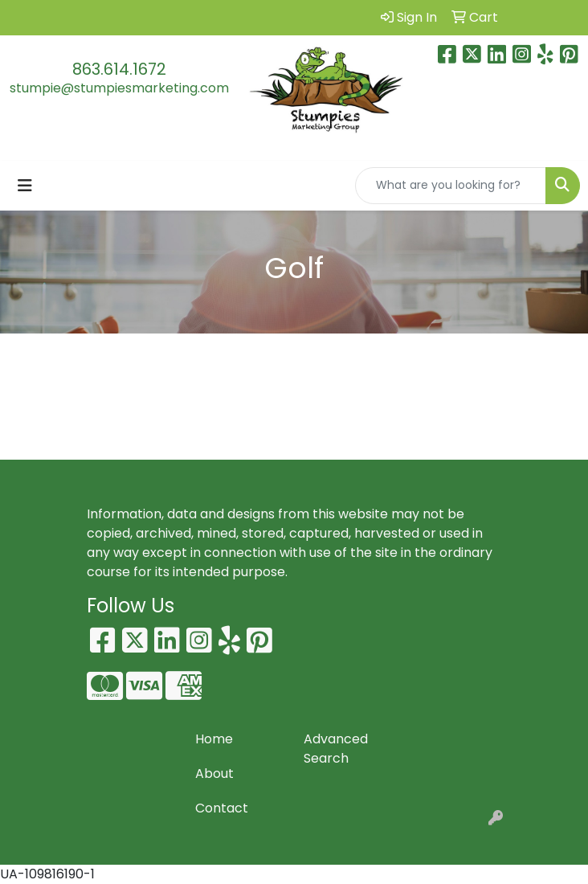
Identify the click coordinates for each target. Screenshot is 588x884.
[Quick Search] (451, 186)
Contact (222, 808)
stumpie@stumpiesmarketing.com (119, 88)
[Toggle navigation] (25, 186)
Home (214, 739)
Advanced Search (336, 749)
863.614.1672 (119, 69)
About (214, 773)
